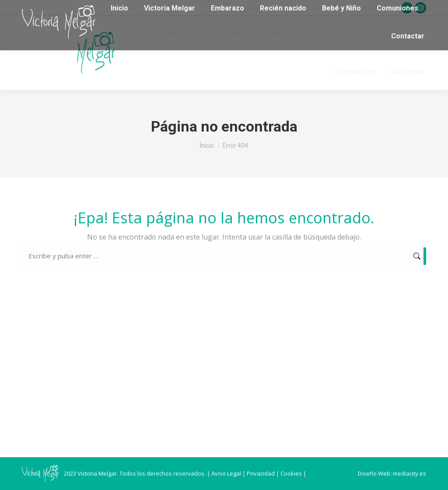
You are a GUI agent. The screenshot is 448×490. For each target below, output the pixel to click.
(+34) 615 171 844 (366, 8)
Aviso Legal (226, 473)
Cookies (291, 473)
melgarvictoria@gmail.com (284, 8)
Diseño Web (374, 473)
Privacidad (261, 473)
